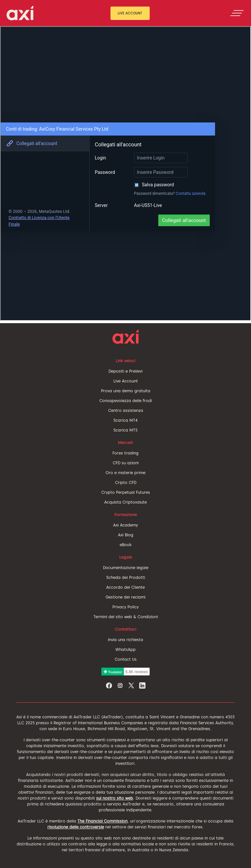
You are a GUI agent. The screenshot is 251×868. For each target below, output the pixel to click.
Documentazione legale (126, 568)
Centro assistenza (126, 410)
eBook (125, 545)
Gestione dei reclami (125, 597)
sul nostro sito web (115, 798)
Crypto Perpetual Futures (126, 492)
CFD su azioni (126, 463)
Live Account (130, 13)
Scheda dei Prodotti (126, 577)
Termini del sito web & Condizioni (126, 617)
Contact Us (126, 659)
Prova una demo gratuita (126, 391)
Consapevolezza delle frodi (126, 401)
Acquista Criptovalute (125, 502)
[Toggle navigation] (237, 13)
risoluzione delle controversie (76, 827)
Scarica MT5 (125, 430)
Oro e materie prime (125, 473)
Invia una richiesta (125, 640)
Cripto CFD (126, 482)
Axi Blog (126, 535)
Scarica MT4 (125, 420)
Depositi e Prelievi (125, 371)
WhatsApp (125, 649)
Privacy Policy (125, 607)
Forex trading (125, 453)
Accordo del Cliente (125, 587)
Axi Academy (125, 525)
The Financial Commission (102, 821)
